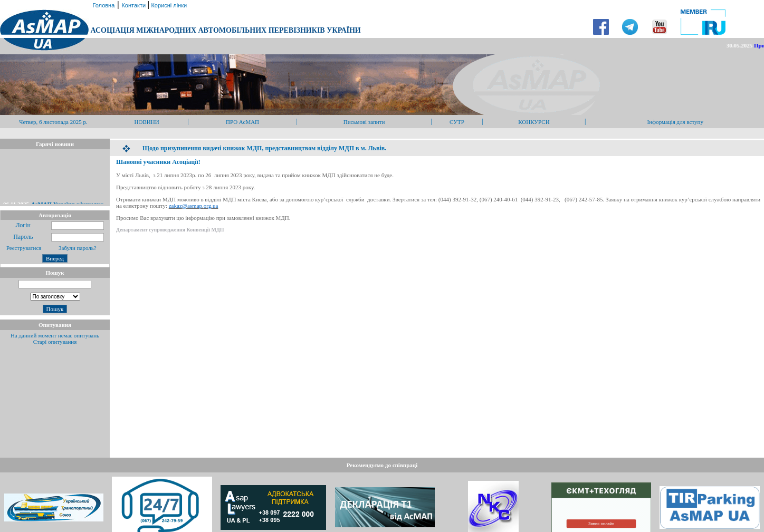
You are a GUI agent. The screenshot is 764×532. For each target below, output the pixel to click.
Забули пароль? (78, 248)
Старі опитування (55, 342)
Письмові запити (364, 122)
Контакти (134, 5)
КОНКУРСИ (534, 122)
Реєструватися (23, 248)
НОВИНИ (147, 122)
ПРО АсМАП (242, 122)
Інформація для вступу (676, 122)
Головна (103, 5)
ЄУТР (457, 122)
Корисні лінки (168, 5)
